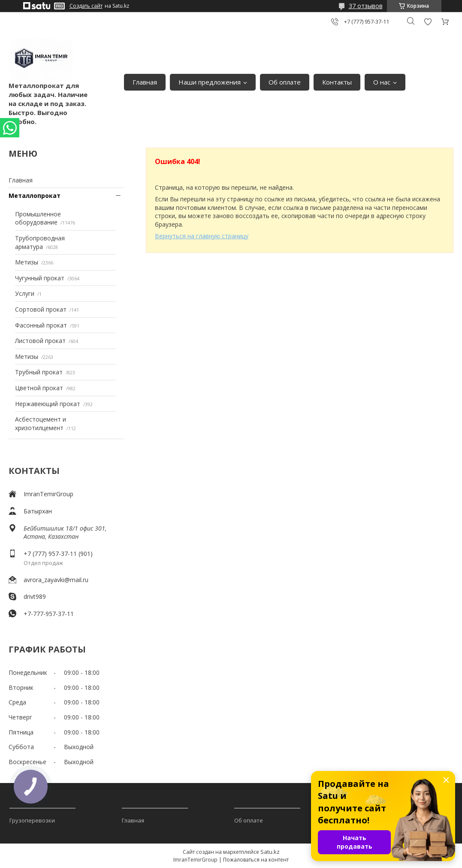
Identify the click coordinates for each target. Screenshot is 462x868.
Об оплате (285, 82)
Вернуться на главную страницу (202, 236)
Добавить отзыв (428, 22)
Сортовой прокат (41, 309)
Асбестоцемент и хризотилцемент (41, 423)
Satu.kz (270, 852)
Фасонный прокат (41, 325)
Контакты (337, 82)
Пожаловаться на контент (256, 860)
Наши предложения (210, 82)
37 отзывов (366, 6)
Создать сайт (86, 6)
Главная (145, 82)
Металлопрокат (35, 196)
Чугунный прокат (40, 278)
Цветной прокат (39, 388)
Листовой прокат (40, 341)
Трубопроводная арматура (40, 242)
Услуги (25, 293)
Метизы (27, 262)
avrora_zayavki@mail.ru (56, 580)
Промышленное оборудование (38, 218)
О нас (382, 82)
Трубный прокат (39, 372)
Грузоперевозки (32, 820)
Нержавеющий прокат (48, 404)
